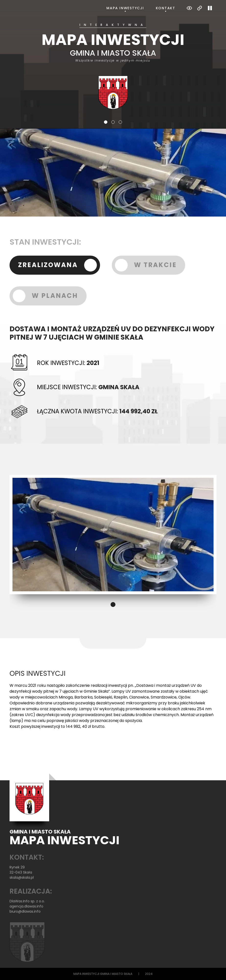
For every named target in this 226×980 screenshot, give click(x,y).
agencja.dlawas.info (26, 906)
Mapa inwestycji (125, 8)
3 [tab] (120, 122)
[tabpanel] (113, 66)
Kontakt (166, 8)
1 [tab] (106, 122)
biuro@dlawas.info (25, 911)
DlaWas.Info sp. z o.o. (27, 901)
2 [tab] (113, 122)
